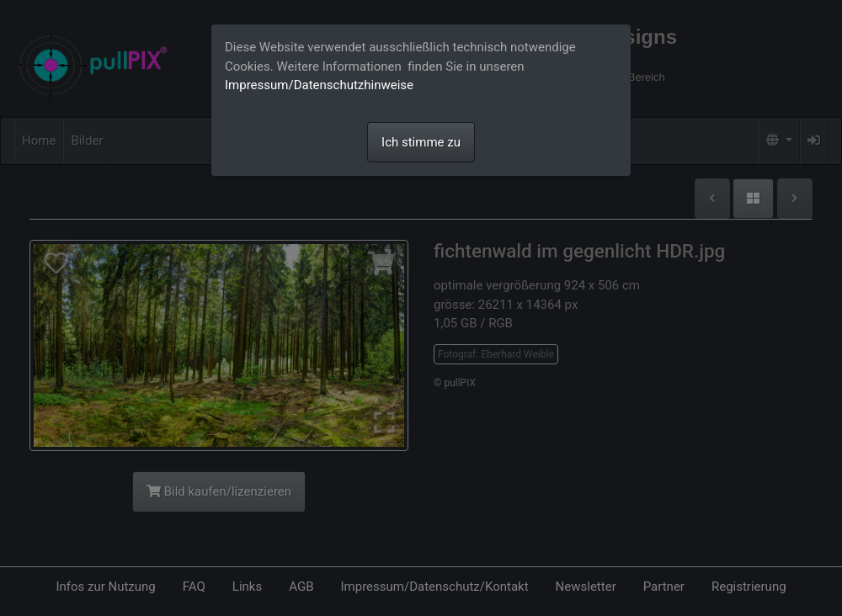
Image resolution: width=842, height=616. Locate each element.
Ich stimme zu (421, 142)
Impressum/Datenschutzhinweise (319, 85)
